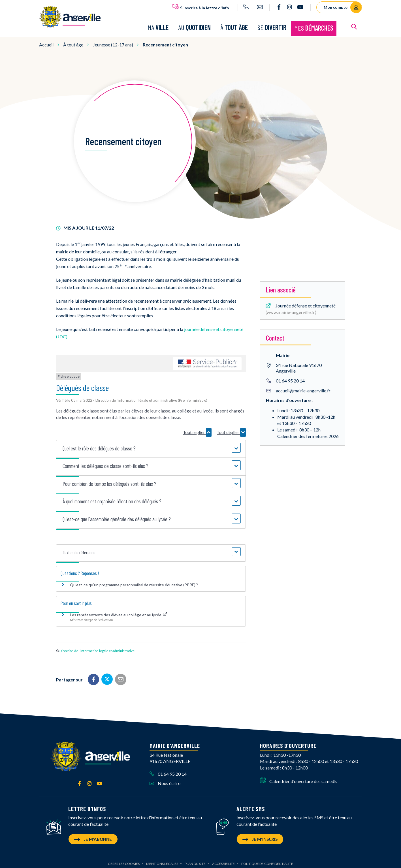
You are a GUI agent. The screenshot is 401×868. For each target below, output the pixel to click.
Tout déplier (231, 430)
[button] (151, 446)
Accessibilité (223, 861)
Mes (314, 27)
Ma (158, 26)
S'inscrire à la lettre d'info (201, 7)
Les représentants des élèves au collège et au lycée (119, 612)
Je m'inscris (260, 837)
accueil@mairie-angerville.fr (303, 388)
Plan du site (195, 861)
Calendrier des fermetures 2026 (308, 434)
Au (194, 26)
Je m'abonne (93, 837)
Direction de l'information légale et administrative (97, 648)
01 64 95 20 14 (290, 378)
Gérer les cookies (124, 861)
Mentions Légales (162, 861)
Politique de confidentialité (267, 861)
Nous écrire (165, 781)
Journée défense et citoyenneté (300, 306)
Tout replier (197, 430)
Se (272, 26)
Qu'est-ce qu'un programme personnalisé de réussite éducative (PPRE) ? (134, 582)
